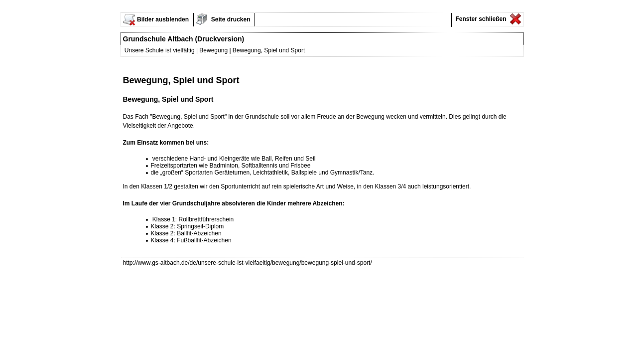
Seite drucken (230, 19)
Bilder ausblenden (163, 19)
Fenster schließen (480, 19)
